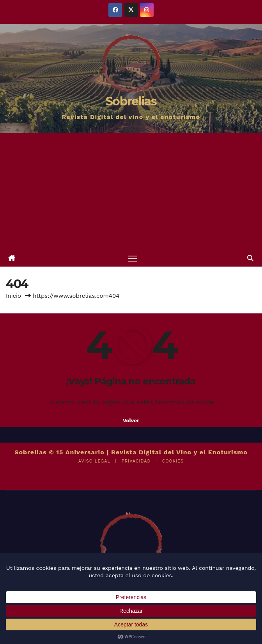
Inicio (13, 296)
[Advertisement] (131, 191)
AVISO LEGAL (94, 461)
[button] (250, 258)
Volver (131, 420)
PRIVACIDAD (136, 461)
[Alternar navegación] (133, 258)
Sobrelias (131, 101)
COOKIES (173, 461)
